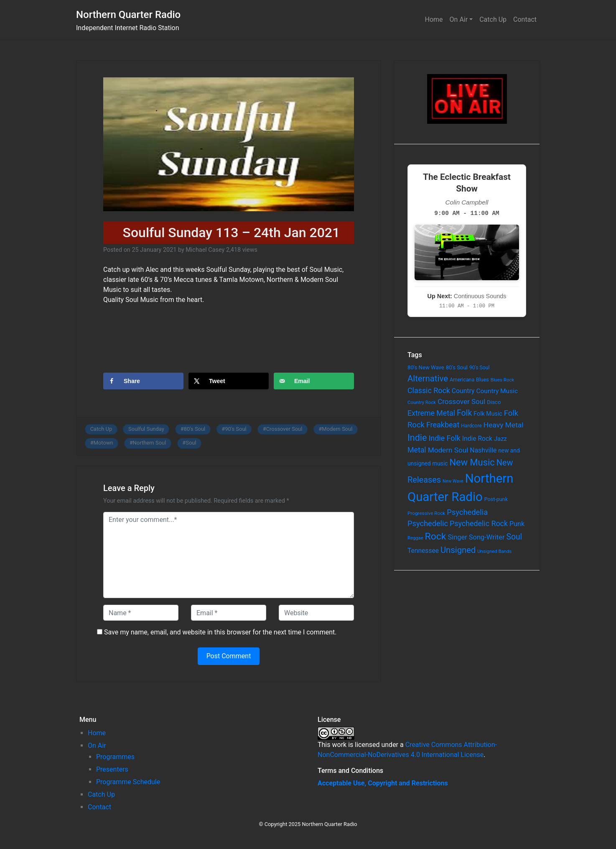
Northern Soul (150, 443)
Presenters (112, 769)
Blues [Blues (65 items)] (482, 380)
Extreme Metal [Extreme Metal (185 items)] (431, 413)
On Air (459, 19)
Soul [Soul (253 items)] (514, 537)
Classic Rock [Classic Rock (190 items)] (429, 390)
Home (434, 19)
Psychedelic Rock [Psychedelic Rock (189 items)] (479, 523)
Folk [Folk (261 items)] (464, 413)
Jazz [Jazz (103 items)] (500, 439)
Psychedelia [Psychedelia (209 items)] (467, 512)
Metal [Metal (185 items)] (417, 450)
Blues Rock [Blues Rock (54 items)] (503, 380)
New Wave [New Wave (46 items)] (453, 481)
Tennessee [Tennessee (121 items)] (423, 551)
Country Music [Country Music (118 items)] (497, 391)
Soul (191, 443)
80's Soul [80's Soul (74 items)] (457, 367)
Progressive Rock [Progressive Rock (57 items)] (426, 513)
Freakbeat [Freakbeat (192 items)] (443, 425)
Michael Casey (205, 250)
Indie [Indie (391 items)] (417, 438)
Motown (103, 443)
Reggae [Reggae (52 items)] (415, 538)
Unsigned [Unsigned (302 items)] (458, 550)
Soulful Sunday (146, 429)
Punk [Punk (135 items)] (517, 524)
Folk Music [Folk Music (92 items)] (488, 414)
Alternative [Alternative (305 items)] (428, 378)
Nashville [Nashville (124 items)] (483, 450)
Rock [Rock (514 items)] (436, 536)
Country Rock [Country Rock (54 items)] (422, 402)
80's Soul (195, 429)
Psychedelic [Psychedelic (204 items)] (428, 523)
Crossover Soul (284, 429)
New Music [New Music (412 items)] (472, 462)
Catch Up (493, 19)
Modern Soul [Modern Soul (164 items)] (448, 450)
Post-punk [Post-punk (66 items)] (496, 499)
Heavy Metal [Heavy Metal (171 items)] (504, 425)
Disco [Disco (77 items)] (494, 402)
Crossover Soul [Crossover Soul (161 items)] (461, 401)
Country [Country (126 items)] (463, 391)
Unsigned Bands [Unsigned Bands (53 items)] (494, 551)
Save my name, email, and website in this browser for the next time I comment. (220, 632)
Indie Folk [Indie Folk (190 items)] (444, 438)
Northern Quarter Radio (128, 15)
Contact (525, 19)
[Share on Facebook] (143, 381)
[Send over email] (314, 381)
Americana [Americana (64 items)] (462, 380)
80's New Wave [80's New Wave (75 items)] (426, 367)
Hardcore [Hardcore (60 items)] (471, 426)
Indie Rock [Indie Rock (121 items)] (477, 439)
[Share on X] (229, 381)
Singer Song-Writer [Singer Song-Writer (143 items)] (476, 537)
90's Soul (236, 429)
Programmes (115, 757)
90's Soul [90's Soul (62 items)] (480, 368)
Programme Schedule (128, 782)
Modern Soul (337, 429)
